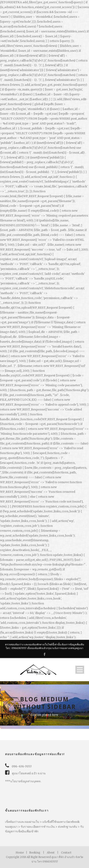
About (51, 853)
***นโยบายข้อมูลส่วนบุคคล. (23, 781)
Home (20, 853)
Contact (66, 853)
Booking (35, 853)
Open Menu (80, 670)
